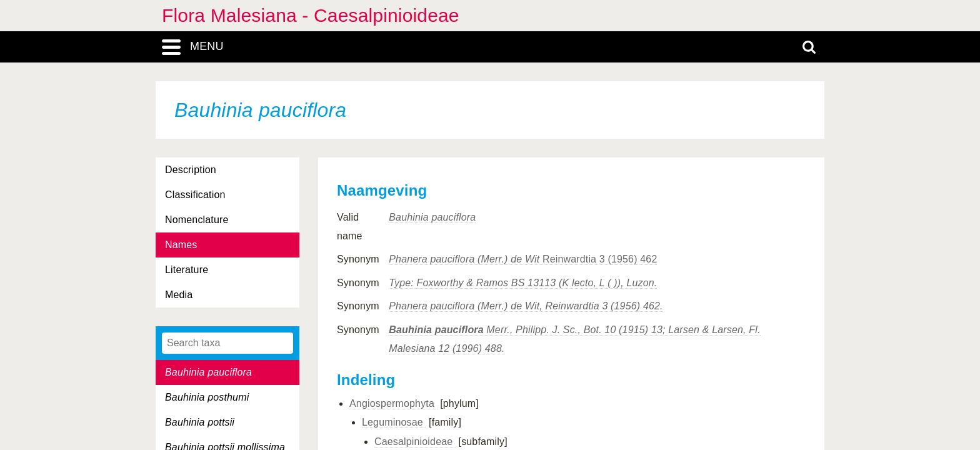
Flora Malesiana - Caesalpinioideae (311, 15)
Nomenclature (197, 220)
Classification (195, 195)
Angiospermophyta (393, 403)
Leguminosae (394, 422)
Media (179, 295)
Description (191, 170)
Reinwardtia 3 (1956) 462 (523, 259)
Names (181, 245)
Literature (187, 270)
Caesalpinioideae (415, 442)
